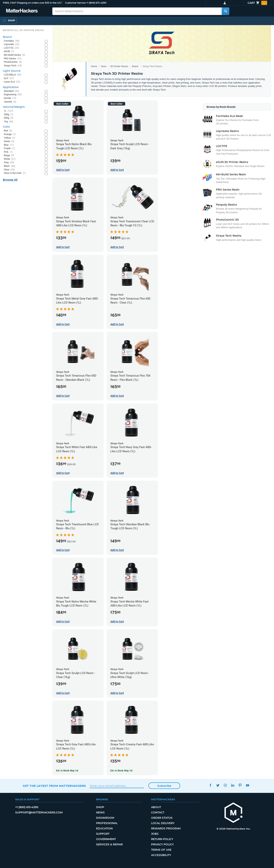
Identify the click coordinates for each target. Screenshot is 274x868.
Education (104, 828)
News (100, 812)
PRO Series (13, 59)
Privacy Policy (162, 844)
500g (9, 118)
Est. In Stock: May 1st (67, 771)
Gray (9, 163)
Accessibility (161, 855)
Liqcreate (12, 44)
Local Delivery (163, 823)
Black (10, 166)
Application (11, 87)
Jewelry (10, 102)
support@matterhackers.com (39, 812)
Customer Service (75, 3)
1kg (9, 122)
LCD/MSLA (13, 75)
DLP (9, 78)
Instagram (225, 785)
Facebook (210, 785)
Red (8, 131)
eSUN (9, 51)
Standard (11, 91)
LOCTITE (11, 48)
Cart (257, 3)
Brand (135, 66)
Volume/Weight (14, 107)
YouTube (247, 785)
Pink (8, 152)
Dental (10, 98)
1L (9, 111)
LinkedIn (233, 785)
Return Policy (162, 839)
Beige (9, 155)
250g (9, 115)
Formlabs (12, 41)
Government (106, 839)
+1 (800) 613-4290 (96, 3)
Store (104, 66)
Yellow (10, 138)
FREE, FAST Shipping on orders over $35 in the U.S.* (33, 3)
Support (103, 834)
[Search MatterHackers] (225, 11)
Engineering (13, 95)
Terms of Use (161, 850)
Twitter (218, 785)
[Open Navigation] (9, 21)
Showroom (105, 818)
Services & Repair (109, 844)
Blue (9, 145)
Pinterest (240, 785)
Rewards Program (166, 828)
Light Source (12, 71)
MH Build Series (14, 55)
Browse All (10, 180)
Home (94, 66)
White (10, 159)
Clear (9, 170)
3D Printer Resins (119, 66)
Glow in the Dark (15, 173)
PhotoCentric (13, 62)
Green (9, 141)
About (156, 807)
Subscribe (164, 786)
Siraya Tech (13, 66)
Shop (100, 807)
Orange (10, 134)
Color (6, 127)
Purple (9, 148)
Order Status (162, 818)
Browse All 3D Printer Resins (23, 30)
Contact (158, 812)
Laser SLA (12, 82)
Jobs (155, 834)
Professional (107, 823)
